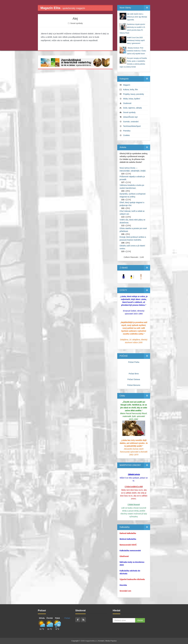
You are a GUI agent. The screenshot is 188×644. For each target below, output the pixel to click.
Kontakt (101, 641)
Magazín (127, 85)
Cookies (126, 135)
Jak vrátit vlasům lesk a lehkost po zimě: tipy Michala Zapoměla (137, 17)
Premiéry (127, 131)
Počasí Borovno (134, 385)
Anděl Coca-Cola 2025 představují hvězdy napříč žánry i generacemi (136, 40)
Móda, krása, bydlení (132, 99)
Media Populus (111, 641)
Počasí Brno (134, 374)
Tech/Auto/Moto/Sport (132, 126)
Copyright (75, 641)
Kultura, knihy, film (130, 90)
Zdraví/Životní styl (130, 117)
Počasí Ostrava (134, 379)
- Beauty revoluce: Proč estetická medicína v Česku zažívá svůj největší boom (136, 51)
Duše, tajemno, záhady (132, 108)
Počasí (67, 618)
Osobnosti (127, 103)
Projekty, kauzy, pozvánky (134, 94)
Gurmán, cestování (131, 122)
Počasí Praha (134, 362)
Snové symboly (77, 23)
